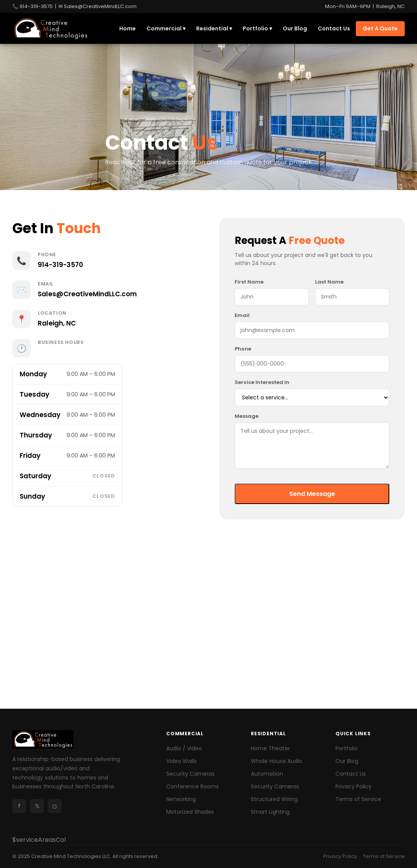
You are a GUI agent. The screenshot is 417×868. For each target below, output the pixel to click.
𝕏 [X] (37, 806)
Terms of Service (358, 799)
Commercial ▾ (166, 28)
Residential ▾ (214, 28)
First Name (249, 282)
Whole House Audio (277, 761)
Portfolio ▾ (257, 28)
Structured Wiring (274, 799)
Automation (267, 774)
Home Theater (270, 748)
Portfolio (347, 748)
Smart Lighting (270, 812)
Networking (181, 799)
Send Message (312, 494)
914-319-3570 (36, 6)
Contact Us (334, 28)
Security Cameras (190, 774)
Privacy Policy (354, 786)
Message (247, 416)
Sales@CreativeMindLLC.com (100, 6)
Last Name (329, 282)
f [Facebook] (19, 806)
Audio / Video (184, 748)
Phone (243, 349)
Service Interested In (262, 382)
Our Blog (295, 28)
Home (128, 28)
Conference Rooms (193, 786)
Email (242, 315)
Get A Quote (380, 28)
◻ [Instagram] (55, 806)
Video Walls (181, 761)
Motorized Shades (190, 812)
